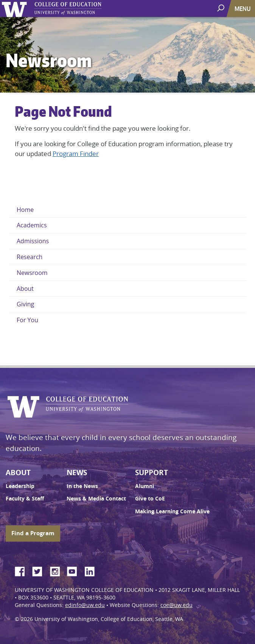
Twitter (40, 570)
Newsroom (32, 273)
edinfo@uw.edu (85, 605)
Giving (25, 304)
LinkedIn (92, 570)
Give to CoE (150, 499)
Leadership (20, 486)
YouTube (75, 570)
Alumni (145, 486)
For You (27, 320)
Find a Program (33, 533)
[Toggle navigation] (243, 8)
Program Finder (76, 154)
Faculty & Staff (25, 499)
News (77, 473)
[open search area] (222, 8)
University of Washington (16, 8)
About (25, 289)
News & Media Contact (96, 499)
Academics (32, 225)
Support (152, 473)
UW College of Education (81, 8)
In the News (82, 486)
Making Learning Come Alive (172, 511)
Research (30, 257)
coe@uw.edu (176, 605)
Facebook (23, 570)
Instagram (58, 570)
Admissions (33, 241)
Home (25, 210)
